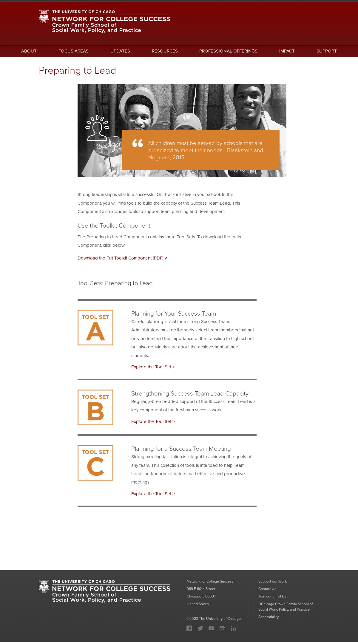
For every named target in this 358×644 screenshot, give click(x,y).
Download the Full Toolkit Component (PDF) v (122, 259)
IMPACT (287, 51)
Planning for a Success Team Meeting (181, 449)
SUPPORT (327, 51)
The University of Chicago (220, 620)
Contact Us (267, 591)
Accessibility (268, 619)
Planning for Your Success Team (174, 314)
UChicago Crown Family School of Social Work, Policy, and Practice (286, 608)
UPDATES (120, 51)
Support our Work (273, 583)
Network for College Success (210, 583)
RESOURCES (165, 51)
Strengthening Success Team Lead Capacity (190, 394)
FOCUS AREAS (74, 51)
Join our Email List (273, 598)
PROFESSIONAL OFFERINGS (228, 51)
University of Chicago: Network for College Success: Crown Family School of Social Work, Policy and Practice (104, 595)
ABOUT (29, 51)
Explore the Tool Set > (153, 368)
